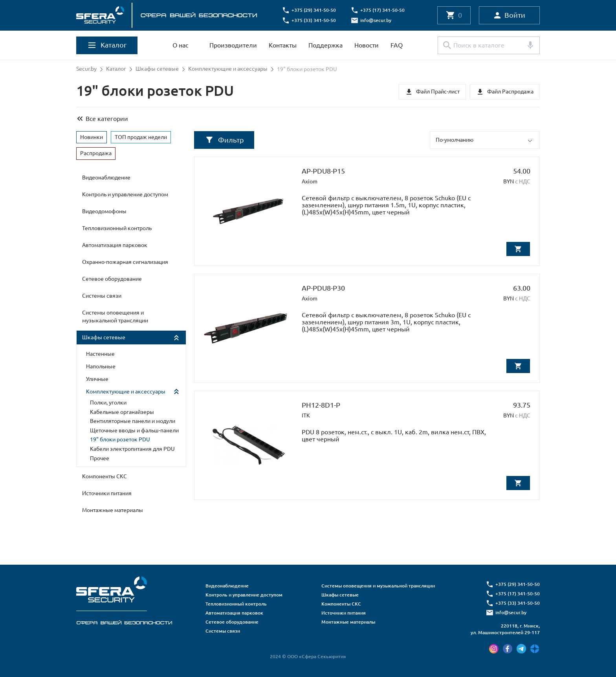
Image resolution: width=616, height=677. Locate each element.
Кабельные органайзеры (122, 412)
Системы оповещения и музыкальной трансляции (115, 317)
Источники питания (107, 493)
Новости (367, 45)
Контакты (283, 45)
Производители (233, 45)
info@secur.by (376, 20)
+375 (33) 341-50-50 (314, 20)
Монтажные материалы (113, 510)
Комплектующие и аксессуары (228, 69)
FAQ (397, 45)
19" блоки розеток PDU (120, 439)
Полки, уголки (108, 403)
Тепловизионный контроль (117, 228)
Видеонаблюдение (106, 177)
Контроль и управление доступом (125, 194)
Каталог (116, 69)
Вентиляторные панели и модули (133, 421)
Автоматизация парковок (115, 245)
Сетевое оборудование (112, 279)
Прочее (100, 458)
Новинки (92, 137)
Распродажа (96, 153)
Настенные (100, 354)
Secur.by (86, 69)
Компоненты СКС (104, 476)
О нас (180, 45)
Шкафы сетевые (157, 69)
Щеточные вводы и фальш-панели (134, 430)
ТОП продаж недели (141, 137)
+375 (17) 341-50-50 (383, 10)
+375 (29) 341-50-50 (314, 10)
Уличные (97, 379)
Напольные (101, 366)
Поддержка (325, 45)
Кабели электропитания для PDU (132, 449)
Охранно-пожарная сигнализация (125, 262)
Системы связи (102, 296)
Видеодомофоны (104, 211)
